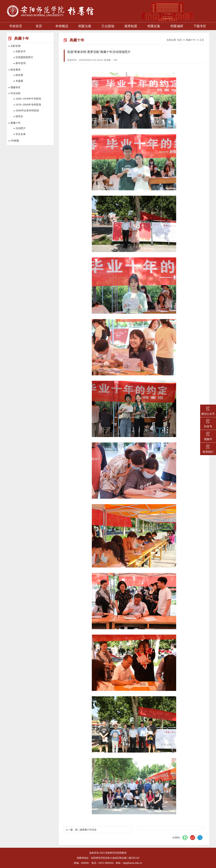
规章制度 (131, 26)
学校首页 (16, 26)
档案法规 (85, 26)
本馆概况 (62, 26)
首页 (39, 26)
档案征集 (154, 26)
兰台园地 (108, 26)
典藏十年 (191, 40)
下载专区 (200, 26)
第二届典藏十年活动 (86, 830)
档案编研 (177, 26)
